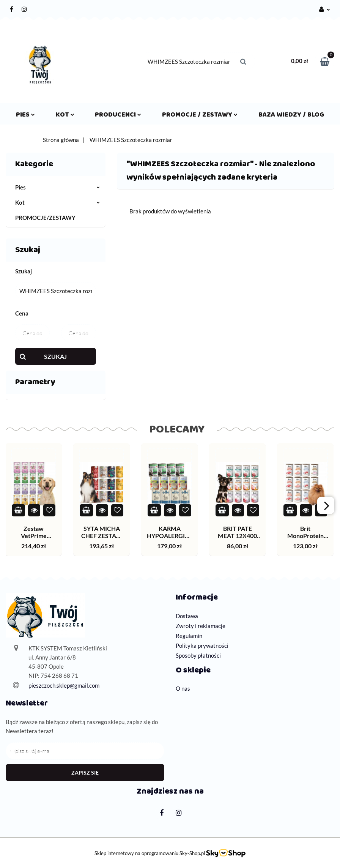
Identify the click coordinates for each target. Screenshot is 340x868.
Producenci (118, 116)
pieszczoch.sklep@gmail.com (64, 685)
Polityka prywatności (202, 645)
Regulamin (189, 636)
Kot (65, 116)
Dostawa (187, 616)
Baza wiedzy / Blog (291, 116)
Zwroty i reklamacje (201, 626)
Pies (25, 116)
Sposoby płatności (198, 655)
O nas (183, 688)
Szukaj (55, 356)
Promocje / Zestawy (200, 116)
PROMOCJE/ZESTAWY (45, 218)
